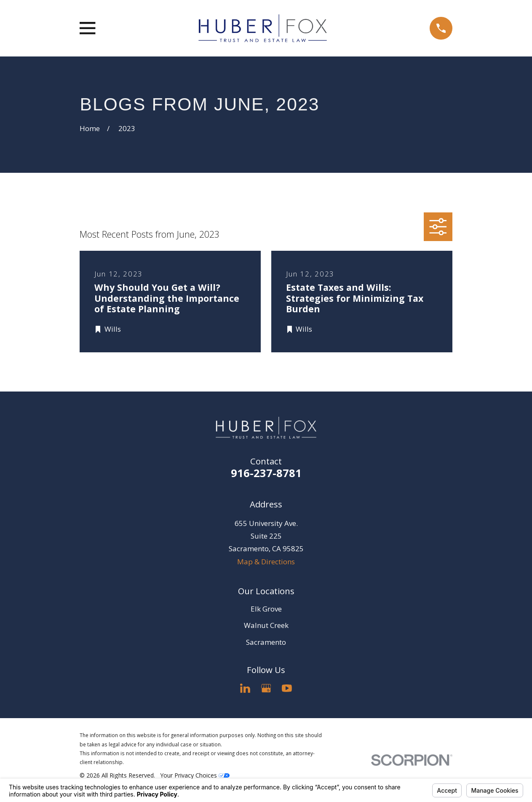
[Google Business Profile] (266, 688)
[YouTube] (287, 688)
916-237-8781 (266, 473)
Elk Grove (266, 609)
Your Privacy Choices (195, 775)
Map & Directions (266, 562)
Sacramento (266, 642)
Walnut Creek (266, 625)
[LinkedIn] (245, 688)
